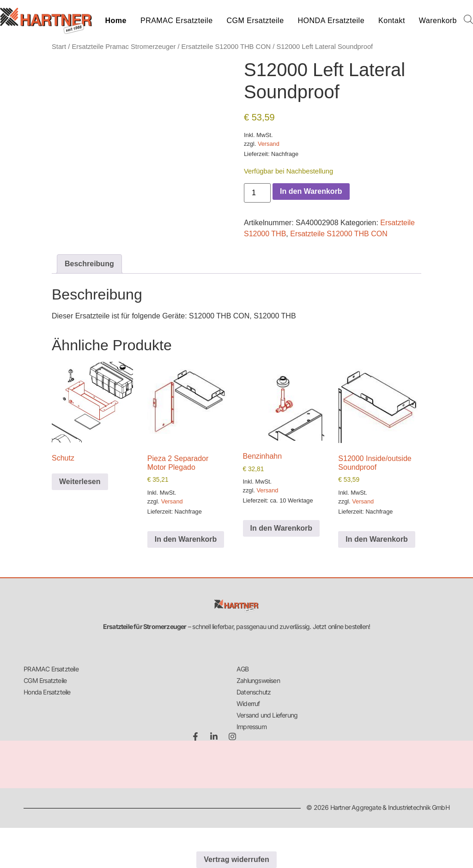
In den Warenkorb (311, 191)
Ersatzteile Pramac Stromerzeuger (124, 47)
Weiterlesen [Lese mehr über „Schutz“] (80, 482)
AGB (243, 669)
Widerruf (248, 703)
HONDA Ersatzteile (331, 21)
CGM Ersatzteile (255, 21)
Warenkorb (438, 21)
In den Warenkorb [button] (186, 539)
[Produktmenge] (257, 193)
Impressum (252, 727)
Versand (269, 144)
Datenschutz (254, 692)
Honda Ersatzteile (47, 692)
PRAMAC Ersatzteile (177, 21)
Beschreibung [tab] (89, 264)
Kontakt (392, 21)
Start (59, 47)
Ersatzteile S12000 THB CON (226, 47)
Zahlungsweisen (258, 680)
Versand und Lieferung (267, 715)
